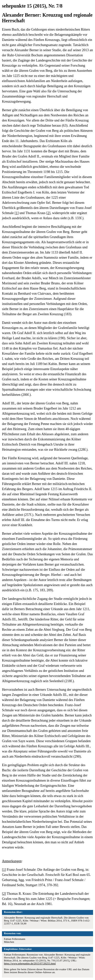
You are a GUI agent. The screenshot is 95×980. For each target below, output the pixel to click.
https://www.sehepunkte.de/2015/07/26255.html (30, 963)
